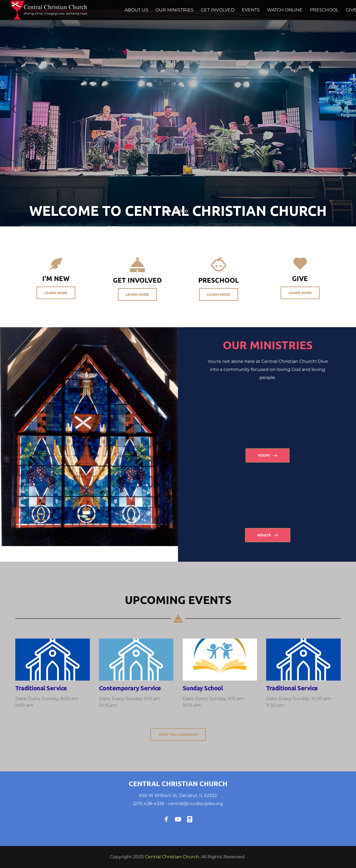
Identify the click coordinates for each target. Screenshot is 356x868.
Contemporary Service (130, 688)
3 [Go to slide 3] (181, 211)
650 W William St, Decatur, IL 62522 (178, 795)
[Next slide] (342, 109)
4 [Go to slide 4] (186, 211)
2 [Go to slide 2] (175, 211)
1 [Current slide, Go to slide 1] (170, 211)
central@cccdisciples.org (196, 804)
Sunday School (203, 688)
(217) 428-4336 (149, 804)
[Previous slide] (14, 109)
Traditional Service (41, 688)
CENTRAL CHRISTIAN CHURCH (178, 783)
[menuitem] (136, 10)
